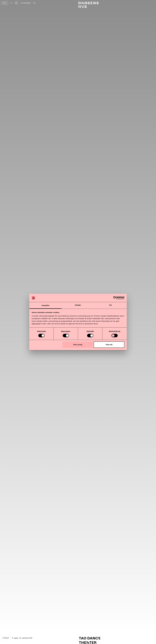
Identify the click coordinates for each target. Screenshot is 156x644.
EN (16, 3)
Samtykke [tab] (46, 305)
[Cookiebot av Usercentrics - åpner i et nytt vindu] (115, 298)
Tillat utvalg (78, 345)
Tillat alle (109, 345)
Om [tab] (110, 305)
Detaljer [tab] (78, 305)
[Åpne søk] (11, 3)
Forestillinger (26, 3)
